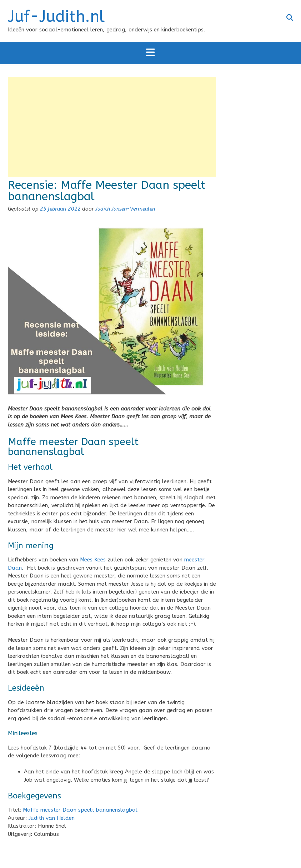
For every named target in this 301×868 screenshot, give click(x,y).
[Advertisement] (112, 127)
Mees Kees (93, 560)
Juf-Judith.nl (56, 17)
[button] (150, 53)
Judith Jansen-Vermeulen (125, 209)
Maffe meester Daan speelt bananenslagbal (80, 810)
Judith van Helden (52, 818)
